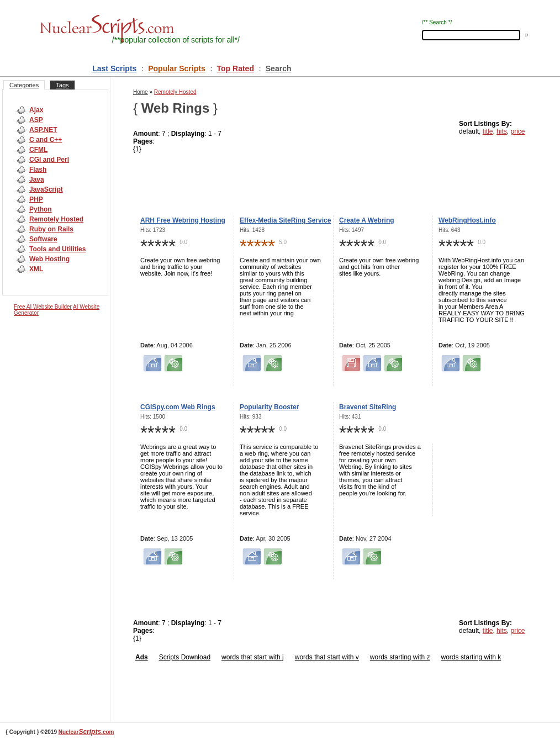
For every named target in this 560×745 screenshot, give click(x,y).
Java (37, 179)
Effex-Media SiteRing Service (285, 220)
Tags (62, 85)
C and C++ (46, 140)
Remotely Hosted (56, 219)
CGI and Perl (49, 160)
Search (279, 68)
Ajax (36, 110)
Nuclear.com (86, 732)
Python (41, 209)
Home (141, 92)
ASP (36, 120)
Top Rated (236, 68)
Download (195, 657)
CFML (38, 150)
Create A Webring (367, 220)
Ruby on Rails (51, 229)
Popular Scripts (176, 68)
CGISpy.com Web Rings (178, 407)
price (517, 131)
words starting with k (471, 657)
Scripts (169, 657)
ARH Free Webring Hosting (183, 220)
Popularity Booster (269, 407)
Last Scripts (114, 68)
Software (43, 239)
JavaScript (46, 189)
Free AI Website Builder (43, 307)
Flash (38, 170)
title (488, 131)
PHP (36, 199)
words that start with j (253, 657)
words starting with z (400, 657)
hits (502, 131)
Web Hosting (49, 259)
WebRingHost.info (467, 220)
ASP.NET (43, 130)
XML (36, 269)
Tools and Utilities (57, 249)
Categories (24, 85)
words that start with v (327, 657)
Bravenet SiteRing (368, 407)
